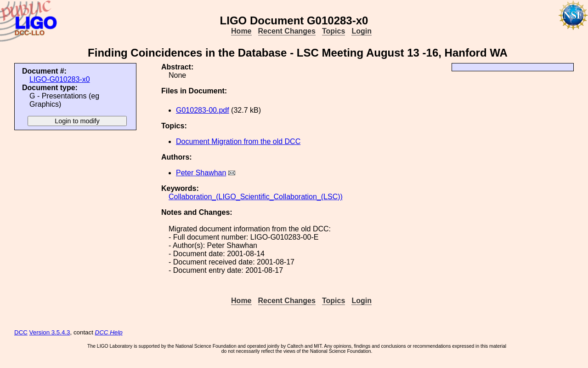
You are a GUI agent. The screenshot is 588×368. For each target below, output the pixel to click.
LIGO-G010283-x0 (60, 79)
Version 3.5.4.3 (50, 332)
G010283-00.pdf (203, 110)
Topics (334, 31)
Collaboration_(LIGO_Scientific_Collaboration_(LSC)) (256, 197)
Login (362, 31)
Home (241, 31)
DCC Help (109, 332)
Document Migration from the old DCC (238, 141)
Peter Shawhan (201, 173)
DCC (21, 332)
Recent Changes (287, 31)
